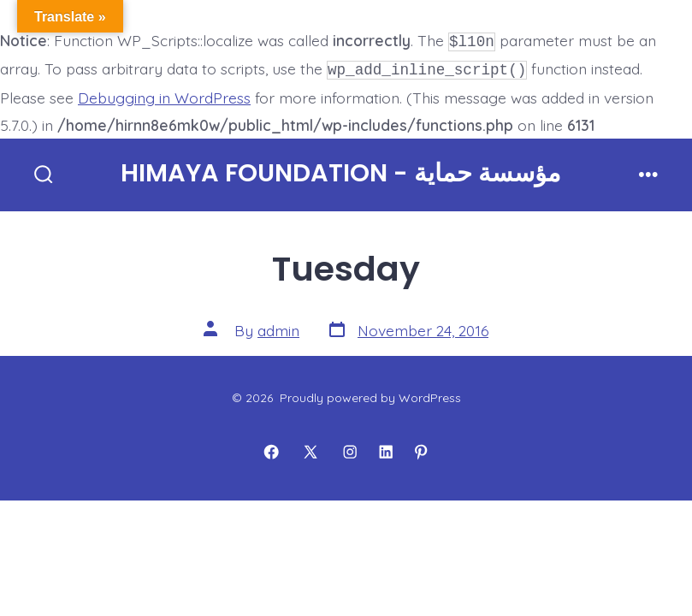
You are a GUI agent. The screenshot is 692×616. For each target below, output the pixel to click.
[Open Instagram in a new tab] (350, 448)
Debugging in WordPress (164, 94)
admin (278, 327)
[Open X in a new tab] (311, 448)
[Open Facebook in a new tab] (271, 448)
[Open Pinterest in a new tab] (421, 448)
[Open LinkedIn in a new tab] (386, 448)
